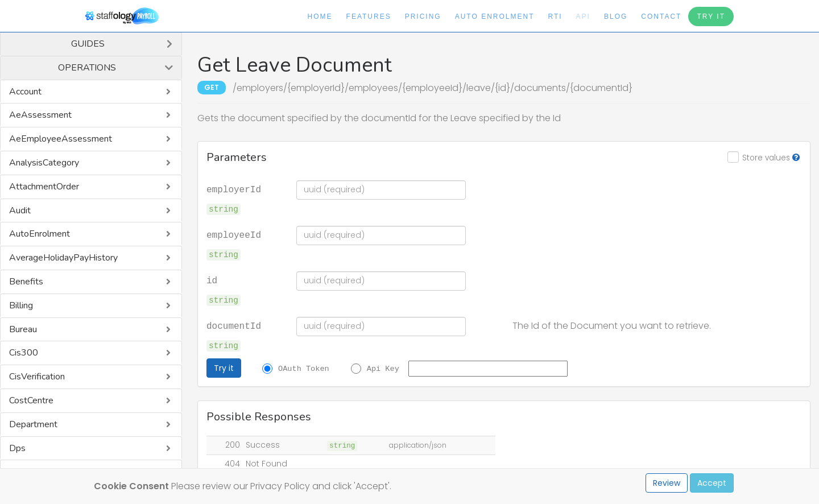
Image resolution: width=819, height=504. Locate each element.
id (212, 280)
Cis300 (24, 353)
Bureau (23, 329)
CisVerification (37, 377)
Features (369, 16)
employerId (234, 189)
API (583, 16)
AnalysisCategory (44, 163)
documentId (234, 325)
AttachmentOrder (44, 187)
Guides (88, 44)
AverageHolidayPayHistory (63, 258)
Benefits (26, 282)
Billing (21, 305)
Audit (20, 210)
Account (25, 92)
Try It (711, 16)
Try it (224, 368)
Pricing (423, 16)
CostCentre (31, 400)
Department (33, 424)
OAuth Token (304, 368)
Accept (712, 483)
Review (667, 483)
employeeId (234, 234)
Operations (87, 68)
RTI (555, 16)
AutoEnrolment (40, 234)
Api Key (383, 368)
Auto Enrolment (495, 16)
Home (320, 16)
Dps (17, 448)
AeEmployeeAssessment (61, 139)
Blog (616, 16)
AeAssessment (40, 115)
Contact (661, 16)
